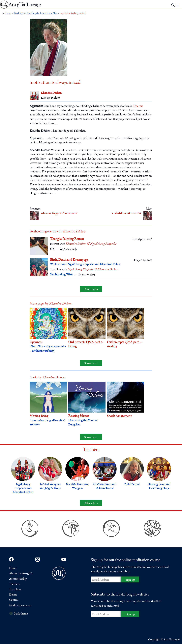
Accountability (18, 579)
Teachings (15, 589)
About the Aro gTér (21, 574)
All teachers (91, 503)
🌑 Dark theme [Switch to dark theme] (18, 614)
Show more (91, 290)
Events (13, 595)
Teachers (14, 584)
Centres (14, 600)
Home (13, 568)
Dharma (138, 106)
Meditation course (20, 605)
